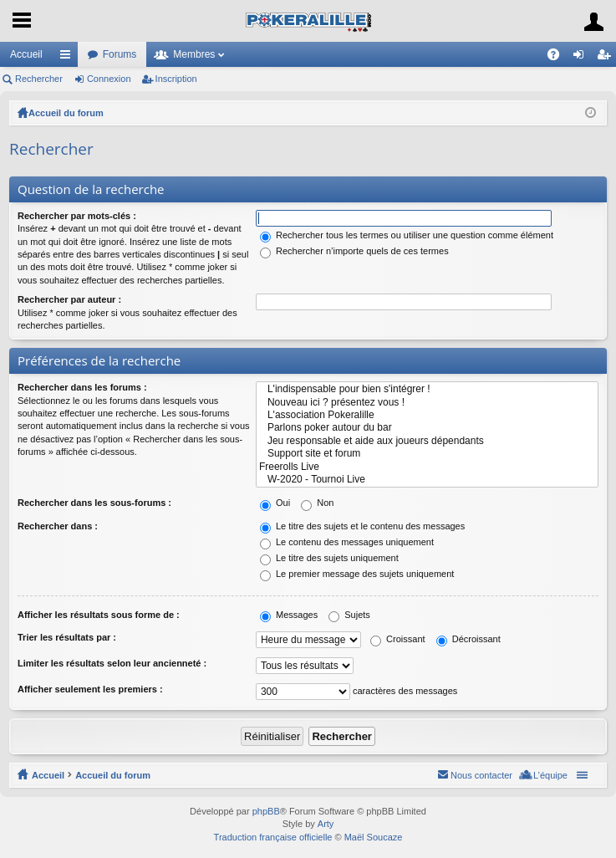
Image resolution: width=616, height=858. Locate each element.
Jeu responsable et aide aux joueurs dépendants (427, 441)
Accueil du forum (66, 113)
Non (317, 503)
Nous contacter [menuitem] (481, 775)
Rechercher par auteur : (69, 299)
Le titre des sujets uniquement (329, 558)
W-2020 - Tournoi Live (427, 480)
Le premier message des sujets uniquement (357, 574)
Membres (194, 54)
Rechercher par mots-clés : (77, 216)
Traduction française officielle (273, 837)
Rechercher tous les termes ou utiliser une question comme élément (407, 235)
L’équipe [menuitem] (550, 775)
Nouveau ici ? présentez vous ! (427, 403)
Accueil (26, 54)
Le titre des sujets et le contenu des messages (362, 526)
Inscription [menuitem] (607, 58)
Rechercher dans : (58, 526)
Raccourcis (69, 58)
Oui (275, 503)
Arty (326, 824)
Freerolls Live (427, 467)
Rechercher (39, 79)
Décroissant (468, 639)
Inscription (176, 79)
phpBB (266, 811)
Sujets (349, 615)
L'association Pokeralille (427, 415)
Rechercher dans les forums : (82, 387)
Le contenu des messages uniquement (347, 542)
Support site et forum (427, 454)
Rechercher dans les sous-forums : (94, 503)
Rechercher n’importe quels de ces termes (354, 251)
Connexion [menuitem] (582, 58)
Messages (289, 615)
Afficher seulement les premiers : (90, 689)
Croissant (398, 639)
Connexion (109, 79)
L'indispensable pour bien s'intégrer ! (427, 389)
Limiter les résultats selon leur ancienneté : (112, 663)
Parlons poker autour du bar (427, 428)
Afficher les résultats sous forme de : (99, 615)
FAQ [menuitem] (559, 58)
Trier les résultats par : (67, 637)
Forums (120, 54)
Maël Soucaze (374, 837)
